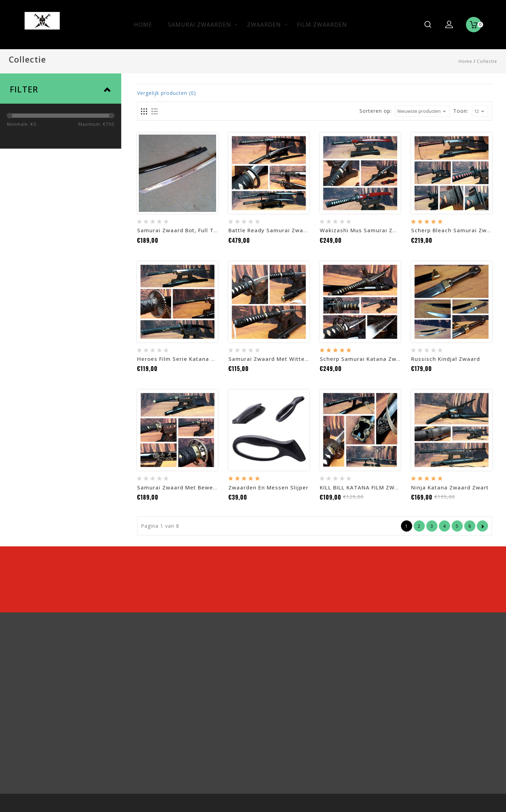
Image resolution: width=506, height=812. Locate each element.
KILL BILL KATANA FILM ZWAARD (365, 487)
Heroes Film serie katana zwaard (184, 359)
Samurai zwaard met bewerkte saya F (191, 487)
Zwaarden (264, 25)
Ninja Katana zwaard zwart (450, 487)
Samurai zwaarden (200, 25)
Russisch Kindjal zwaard (446, 359)
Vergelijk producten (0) (167, 93)
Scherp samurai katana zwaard (365, 359)
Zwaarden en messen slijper (268, 487)
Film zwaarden (322, 25)
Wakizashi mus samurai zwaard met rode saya (387, 230)
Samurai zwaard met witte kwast (276, 359)
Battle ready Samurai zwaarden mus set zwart (296, 230)
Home (143, 25)
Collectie (487, 61)
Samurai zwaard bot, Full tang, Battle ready (200, 230)
